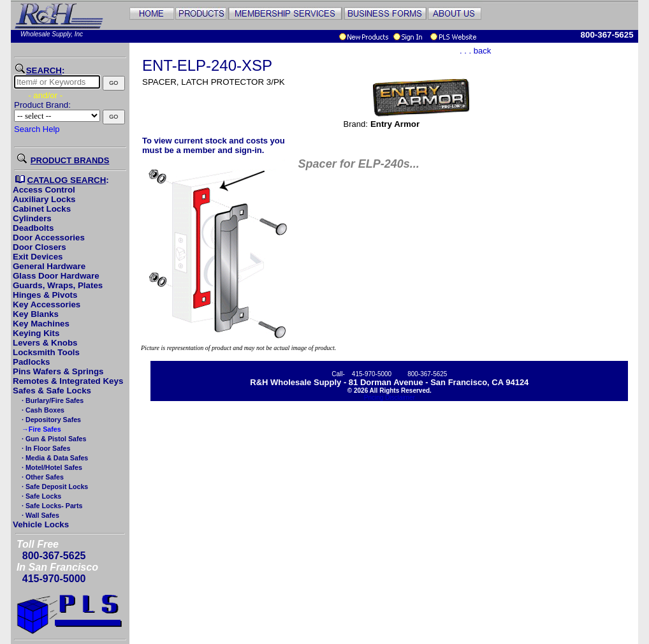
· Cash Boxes (42, 410)
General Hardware (49, 266)
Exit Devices (38, 257)
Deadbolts (33, 228)
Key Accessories (47, 304)
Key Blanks (36, 314)
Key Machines (41, 324)
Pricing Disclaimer (390, 398)
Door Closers (40, 247)
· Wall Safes (40, 515)
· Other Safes (42, 477)
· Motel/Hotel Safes (51, 467)
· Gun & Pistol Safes (53, 439)
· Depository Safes (50, 420)
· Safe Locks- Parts (51, 506)
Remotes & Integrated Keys (68, 381)
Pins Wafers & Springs (58, 371)
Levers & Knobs (45, 343)
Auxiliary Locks (44, 199)
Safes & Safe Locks (52, 391)
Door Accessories (49, 238)
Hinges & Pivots (45, 295)
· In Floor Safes (45, 448)
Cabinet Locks (42, 209)
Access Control (44, 190)
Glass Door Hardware (56, 276)
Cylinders (32, 218)
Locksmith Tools (46, 352)
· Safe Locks (40, 496)
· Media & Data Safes (54, 458)
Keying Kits (36, 333)
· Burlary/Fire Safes (52, 400)
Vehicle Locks (41, 524)
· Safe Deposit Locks (54, 487)
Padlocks (32, 362)
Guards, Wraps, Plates (58, 285)
